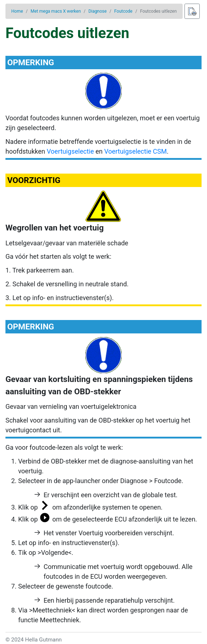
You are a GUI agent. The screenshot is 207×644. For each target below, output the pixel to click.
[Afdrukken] (192, 11)
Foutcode (123, 11)
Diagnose (97, 11)
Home (17, 11)
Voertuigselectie (70, 151)
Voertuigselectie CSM (135, 151)
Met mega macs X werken (56, 11)
